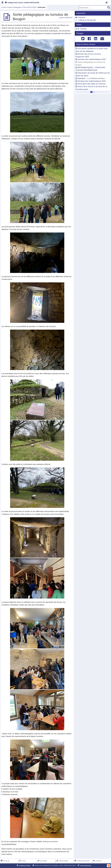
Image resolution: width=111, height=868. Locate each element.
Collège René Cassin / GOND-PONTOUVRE (22, 3)
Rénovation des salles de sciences (92, 84)
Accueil (4, 7)
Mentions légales (62, 861)
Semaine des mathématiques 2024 (92, 59)
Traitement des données (82, 861)
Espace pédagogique (86, 865)
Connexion (97, 861)
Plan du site (5, 861)
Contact (22, 861)
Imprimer (82, 17)
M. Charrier (82, 29)
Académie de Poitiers (25, 865)
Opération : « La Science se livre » (92, 78)
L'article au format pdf (87, 20)
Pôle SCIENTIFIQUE (30, 7)
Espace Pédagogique (14, 7)
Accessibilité (42, 861)
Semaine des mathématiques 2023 (92, 81)
